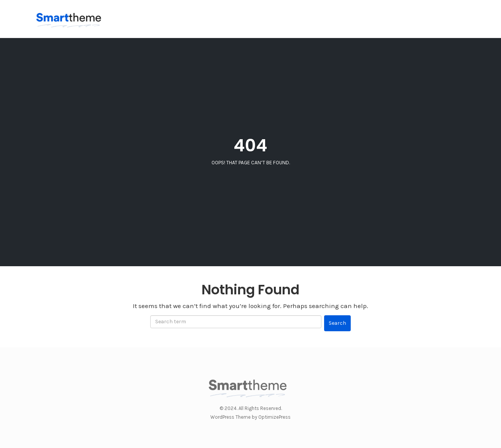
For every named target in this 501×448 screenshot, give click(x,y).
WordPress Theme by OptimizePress (250, 417)
